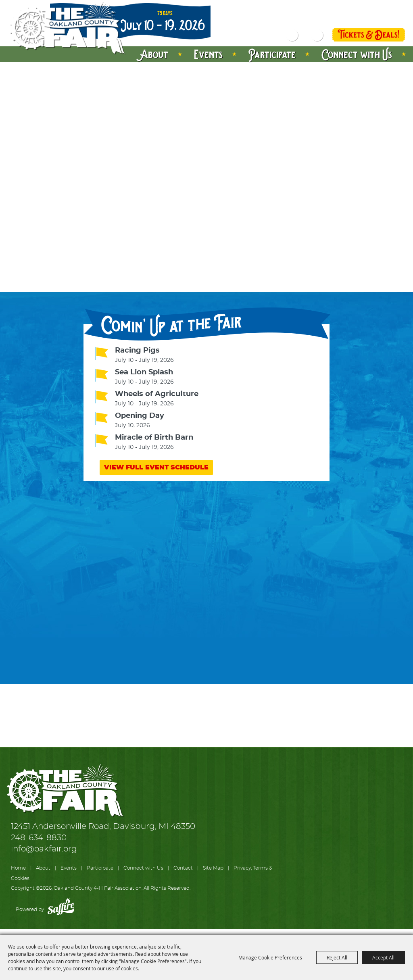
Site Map (213, 868)
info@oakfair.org (44, 849)
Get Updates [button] (317, 35)
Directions (386, 7)
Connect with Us (357, 54)
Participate (272, 54)
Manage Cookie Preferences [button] (270, 957)
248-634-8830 (39, 838)
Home (18, 868)
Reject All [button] (337, 957)
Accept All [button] (383, 957)
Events (208, 54)
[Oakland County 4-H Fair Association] (67, 29)
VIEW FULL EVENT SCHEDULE (156, 467)
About (155, 54)
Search (292, 35)
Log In (348, 18)
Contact (183, 868)
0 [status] (402, 18)
